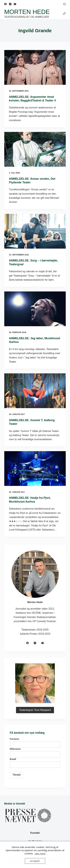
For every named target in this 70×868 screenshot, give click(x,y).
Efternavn (15, 749)
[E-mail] (15, 4)
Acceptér (35, 861)
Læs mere (40, 853)
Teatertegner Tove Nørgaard (35, 710)
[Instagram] (10, 4)
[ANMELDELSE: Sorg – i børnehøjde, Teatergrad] (35, 231)
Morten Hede (27, 12)
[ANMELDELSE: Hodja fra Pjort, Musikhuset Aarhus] (35, 469)
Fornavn (14, 739)
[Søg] (65, 4)
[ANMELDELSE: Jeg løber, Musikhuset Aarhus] (35, 309)
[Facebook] (5, 4)
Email (13, 759)
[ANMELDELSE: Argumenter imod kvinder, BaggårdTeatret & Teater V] (35, 67)
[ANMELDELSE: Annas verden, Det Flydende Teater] (35, 149)
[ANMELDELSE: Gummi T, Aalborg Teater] (35, 391)
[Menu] (64, 13)
